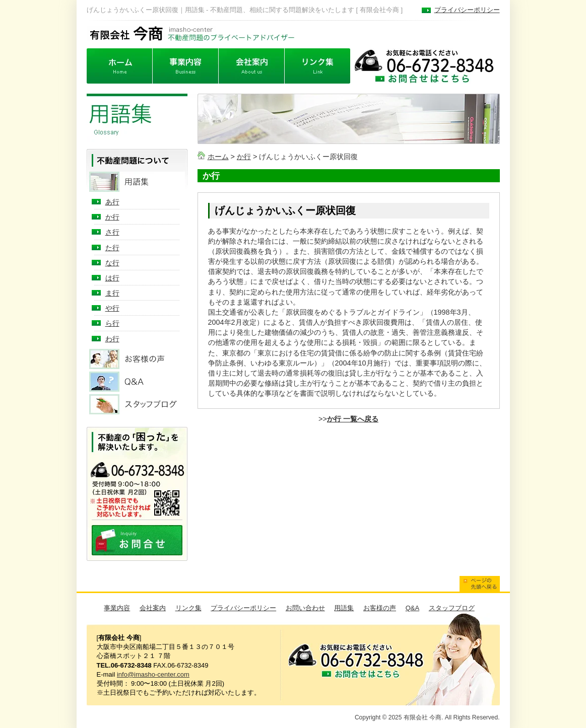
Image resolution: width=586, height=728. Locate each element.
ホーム (218, 157)
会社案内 (153, 608)
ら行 (112, 323)
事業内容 (117, 608)
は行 (112, 278)
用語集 (344, 608)
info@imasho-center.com (153, 674)
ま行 (112, 293)
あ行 (112, 202)
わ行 (112, 339)
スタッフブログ (452, 608)
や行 (112, 308)
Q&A (412, 608)
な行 (112, 263)
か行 (244, 157)
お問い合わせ (305, 608)
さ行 (112, 232)
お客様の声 (380, 608)
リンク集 (188, 608)
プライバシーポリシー (467, 10)
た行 (112, 248)
